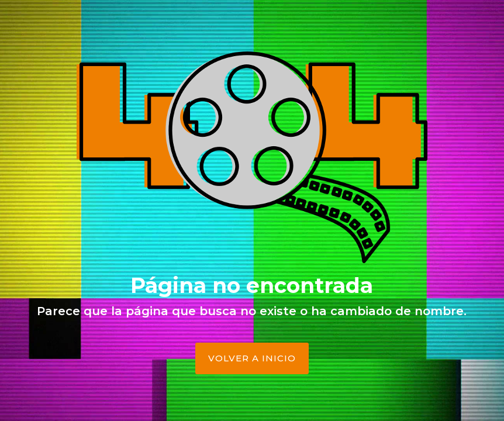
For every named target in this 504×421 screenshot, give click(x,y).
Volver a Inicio (252, 358)
